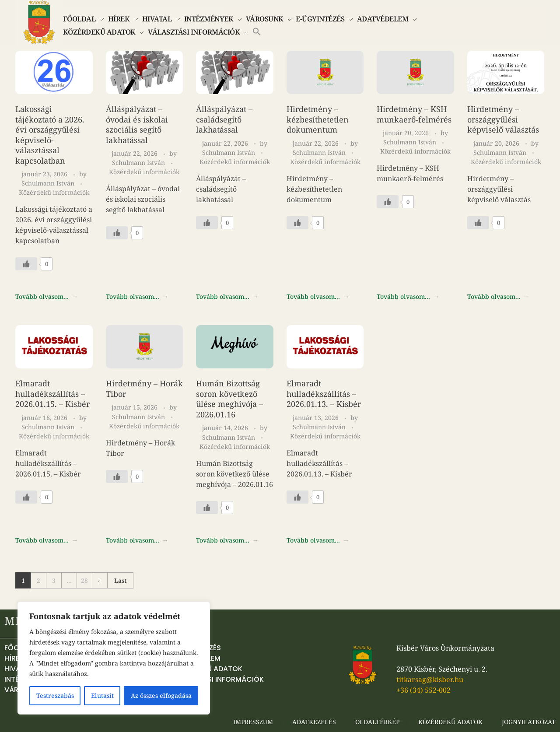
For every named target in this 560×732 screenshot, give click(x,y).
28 (84, 580)
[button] (257, 31)
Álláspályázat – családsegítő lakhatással (224, 119)
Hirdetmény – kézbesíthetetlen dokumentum (318, 119)
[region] (114, 658)
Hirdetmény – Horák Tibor (144, 389)
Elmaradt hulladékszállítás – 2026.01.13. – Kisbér (324, 394)
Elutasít (102, 695)
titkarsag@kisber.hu (430, 679)
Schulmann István (49, 183)
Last (120, 580)
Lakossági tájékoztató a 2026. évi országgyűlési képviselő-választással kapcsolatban (50, 135)
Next (100, 580)
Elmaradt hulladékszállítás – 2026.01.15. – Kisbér (52, 394)
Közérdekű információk (54, 192)
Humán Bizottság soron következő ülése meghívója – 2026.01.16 (229, 399)
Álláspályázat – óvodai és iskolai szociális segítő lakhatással (137, 124)
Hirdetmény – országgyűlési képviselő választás (503, 119)
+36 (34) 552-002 (423, 690)
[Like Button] (26, 264)
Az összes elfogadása (161, 695)
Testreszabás (55, 695)
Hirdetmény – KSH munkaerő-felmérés (414, 114)
